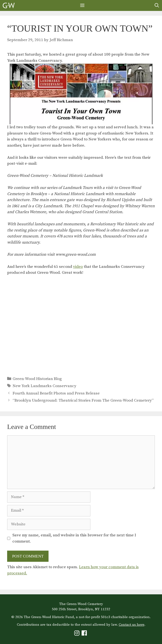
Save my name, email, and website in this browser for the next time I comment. (74, 538)
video (78, 267)
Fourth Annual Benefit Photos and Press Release (56, 393)
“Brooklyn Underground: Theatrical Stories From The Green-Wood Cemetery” (83, 400)
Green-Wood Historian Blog (37, 379)
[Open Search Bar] (157, 5)
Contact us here (132, 625)
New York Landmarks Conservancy (44, 386)
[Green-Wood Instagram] (77, 634)
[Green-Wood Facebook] (85, 634)
